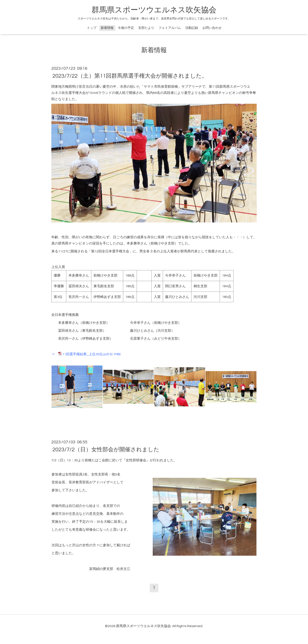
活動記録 (192, 28)
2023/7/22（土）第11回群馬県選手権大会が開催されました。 (130, 76)
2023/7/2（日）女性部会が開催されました (106, 450)
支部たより (146, 28)
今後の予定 (126, 28)
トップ (92, 28)
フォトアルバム (170, 28)
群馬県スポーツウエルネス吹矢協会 (154, 10)
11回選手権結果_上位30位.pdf (86, 354)
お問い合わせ (212, 28)
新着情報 (107, 28)
